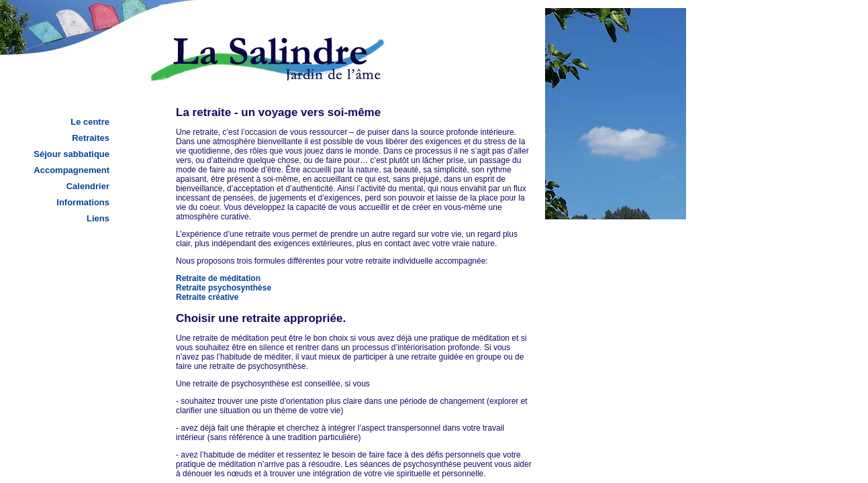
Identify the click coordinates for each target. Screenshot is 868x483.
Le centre (90, 122)
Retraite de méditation (218, 278)
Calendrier (88, 186)
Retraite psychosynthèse (224, 288)
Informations (83, 202)
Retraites (91, 138)
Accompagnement (71, 170)
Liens (98, 218)
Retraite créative (207, 297)
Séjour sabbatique (71, 154)
